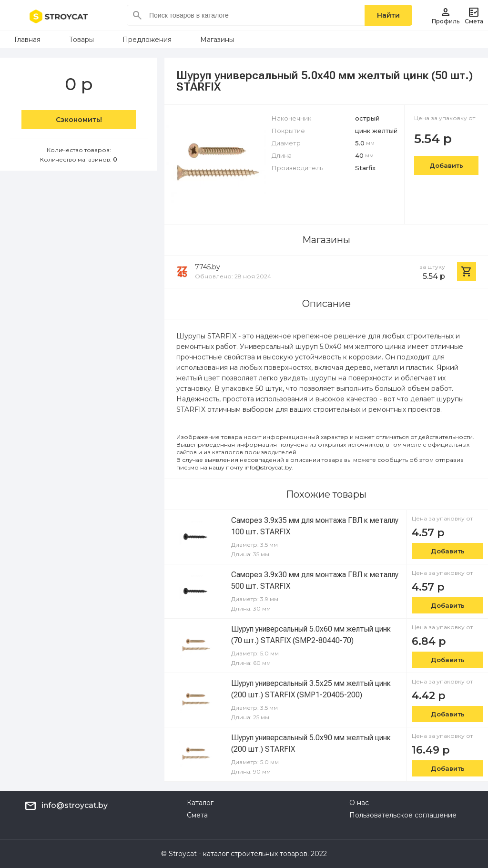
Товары (81, 40)
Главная (27, 40)
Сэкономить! (79, 120)
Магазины (217, 40)
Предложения (147, 40)
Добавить (446, 165)
